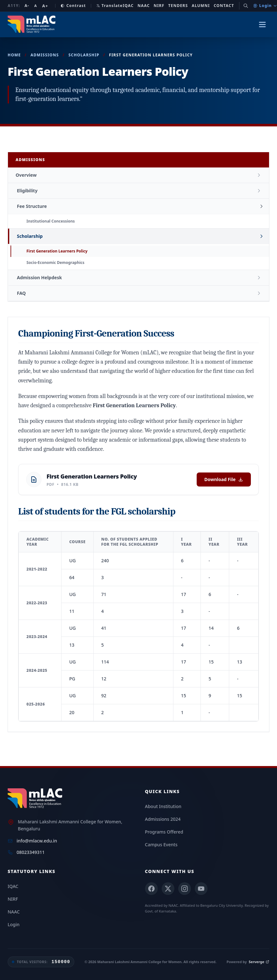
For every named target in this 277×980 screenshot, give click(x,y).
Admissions (45, 55)
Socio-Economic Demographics (55, 263)
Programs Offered (164, 832)
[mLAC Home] (36, 799)
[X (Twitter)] (168, 889)
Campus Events (161, 845)
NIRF (159, 6)
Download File (224, 479)
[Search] (246, 6)
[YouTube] (201, 889)
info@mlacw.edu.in (37, 841)
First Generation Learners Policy (57, 251)
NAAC (144, 6)
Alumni (201, 6)
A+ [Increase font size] (45, 6)
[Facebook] (151, 889)
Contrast (73, 6)
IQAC (128, 6)
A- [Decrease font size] (27, 6)
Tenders (178, 6)
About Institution (163, 806)
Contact (224, 6)
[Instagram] (185, 889)
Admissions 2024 (163, 819)
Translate (109, 6)
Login (265, 6)
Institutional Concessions (51, 221)
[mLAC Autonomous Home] (32, 25)
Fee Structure (32, 206)
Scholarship (84, 55)
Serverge (259, 962)
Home (14, 55)
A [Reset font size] (36, 6)
